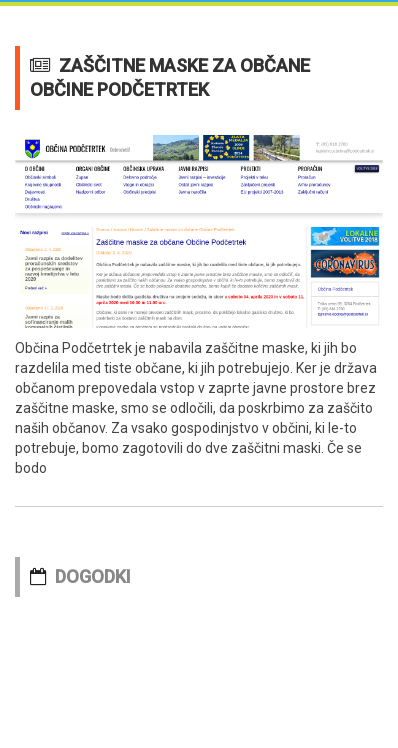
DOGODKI (93, 576)
